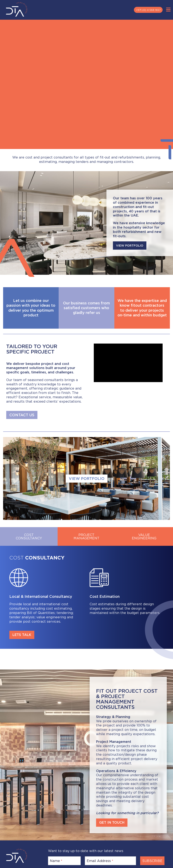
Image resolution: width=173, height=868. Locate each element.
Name (56, 859)
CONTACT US (22, 415)
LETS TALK (22, 635)
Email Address (100, 859)
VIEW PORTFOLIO (130, 245)
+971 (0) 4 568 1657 (148, 10)
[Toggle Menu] (168, 10)
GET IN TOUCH (112, 821)
